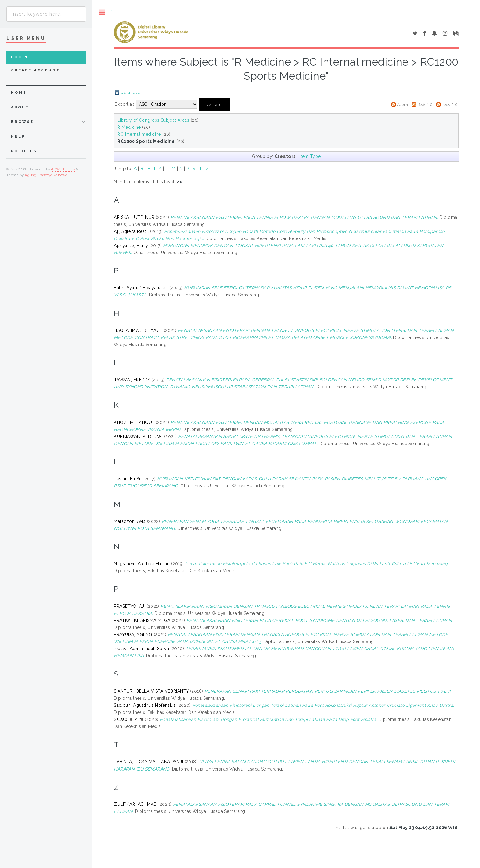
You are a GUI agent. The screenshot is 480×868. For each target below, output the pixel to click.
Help (18, 137)
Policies (24, 151)
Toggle (102, 12)
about (20, 107)
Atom (403, 105)
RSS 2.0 (450, 105)
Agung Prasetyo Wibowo (46, 175)
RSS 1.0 (425, 105)
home (19, 93)
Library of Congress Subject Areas (153, 120)
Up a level (131, 93)
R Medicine (129, 127)
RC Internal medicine (139, 134)
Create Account (36, 70)
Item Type (310, 156)
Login (20, 57)
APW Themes (63, 169)
